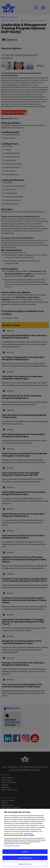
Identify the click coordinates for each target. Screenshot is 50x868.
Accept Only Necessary (25, 862)
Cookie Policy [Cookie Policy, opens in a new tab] (28, 838)
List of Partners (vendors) (12, 850)
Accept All (25, 856)
